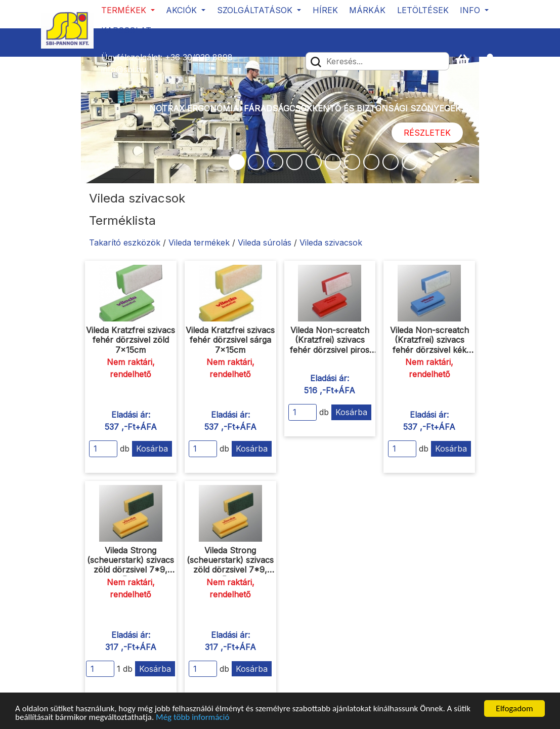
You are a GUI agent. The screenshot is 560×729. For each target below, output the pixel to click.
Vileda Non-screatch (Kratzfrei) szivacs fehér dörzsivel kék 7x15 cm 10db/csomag (429, 345)
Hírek (325, 10)
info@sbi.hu (124, 69)
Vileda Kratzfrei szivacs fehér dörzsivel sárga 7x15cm (230, 340)
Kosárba (152, 449)
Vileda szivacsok (331, 242)
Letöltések (423, 10)
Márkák (367, 10)
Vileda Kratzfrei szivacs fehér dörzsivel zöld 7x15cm (131, 340)
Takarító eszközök (125, 242)
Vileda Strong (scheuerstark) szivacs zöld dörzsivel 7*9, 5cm (131, 565)
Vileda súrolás (265, 242)
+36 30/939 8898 (199, 57)
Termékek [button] (125, 10)
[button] (494, 60)
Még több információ (192, 718)
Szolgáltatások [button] (256, 10)
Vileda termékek (199, 242)
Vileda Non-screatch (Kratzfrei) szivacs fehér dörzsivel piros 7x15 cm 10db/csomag (330, 345)
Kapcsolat (126, 30)
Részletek (427, 133)
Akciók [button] (183, 10)
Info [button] (471, 10)
